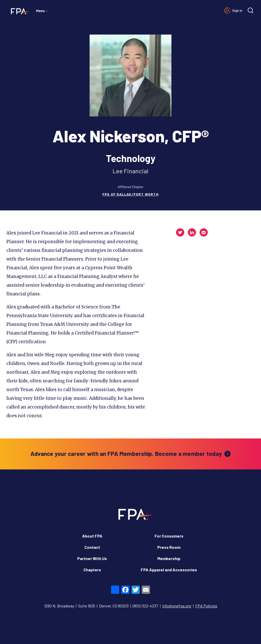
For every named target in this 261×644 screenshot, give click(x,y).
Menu (40, 11)
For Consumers (169, 536)
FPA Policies (206, 606)
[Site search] (251, 10)
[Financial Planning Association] (19, 11)
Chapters (92, 570)
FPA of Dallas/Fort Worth (130, 194)
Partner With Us (92, 558)
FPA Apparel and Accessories (169, 570)
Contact (92, 547)
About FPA (92, 536)
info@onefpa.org (177, 606)
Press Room (169, 547)
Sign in (237, 10)
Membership (169, 558)
